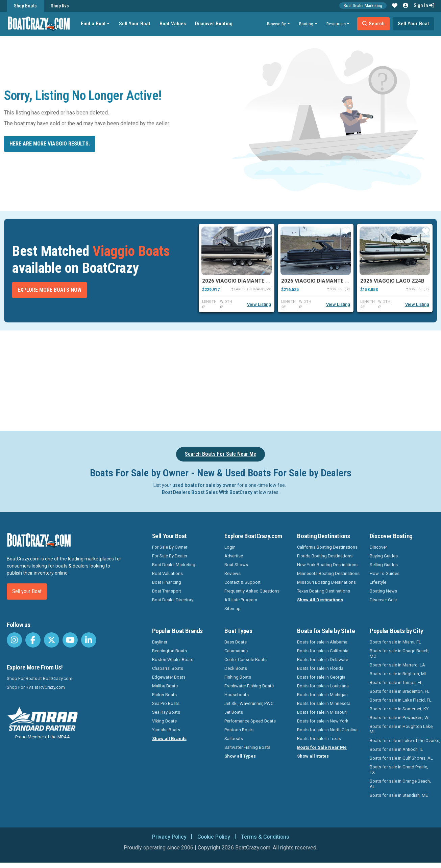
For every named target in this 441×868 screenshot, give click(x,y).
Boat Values (173, 24)
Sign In (424, 5)
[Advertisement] (246, 379)
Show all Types (240, 756)
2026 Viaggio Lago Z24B (392, 281)
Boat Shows (236, 565)
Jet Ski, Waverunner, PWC (249, 703)
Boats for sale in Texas (319, 739)
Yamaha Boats (166, 730)
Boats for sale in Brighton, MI (398, 674)
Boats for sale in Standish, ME (399, 795)
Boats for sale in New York (323, 721)
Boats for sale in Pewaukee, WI (400, 718)
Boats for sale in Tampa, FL (396, 682)
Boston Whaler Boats (173, 660)
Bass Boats (236, 642)
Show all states (313, 756)
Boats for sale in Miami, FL (395, 642)
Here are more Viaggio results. (50, 144)
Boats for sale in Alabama (322, 642)
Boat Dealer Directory (173, 600)
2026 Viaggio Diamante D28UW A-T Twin (255, 281)
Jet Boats (234, 712)
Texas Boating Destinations (324, 591)
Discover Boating (214, 24)
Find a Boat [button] (94, 24)
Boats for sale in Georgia (321, 677)
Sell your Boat (27, 591)
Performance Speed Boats (250, 721)
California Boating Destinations (327, 547)
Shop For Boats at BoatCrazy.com (40, 678)
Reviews (232, 573)
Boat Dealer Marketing (363, 6)
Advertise (234, 556)
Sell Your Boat (135, 24)
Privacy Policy (168, 837)
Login (230, 547)
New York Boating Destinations (327, 565)
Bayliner (160, 642)
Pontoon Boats (239, 730)
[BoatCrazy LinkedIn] (89, 640)
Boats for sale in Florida (320, 668)
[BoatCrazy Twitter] (52, 640)
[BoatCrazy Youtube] (70, 640)
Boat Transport (167, 591)
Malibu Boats (165, 686)
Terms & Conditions (266, 837)
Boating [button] (306, 24)
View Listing (259, 304)
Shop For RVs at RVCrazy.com (36, 687)
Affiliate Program (241, 600)
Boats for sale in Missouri (322, 712)
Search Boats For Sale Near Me (220, 454)
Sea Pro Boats (166, 703)
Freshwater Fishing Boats (249, 686)
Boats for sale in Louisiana (323, 686)
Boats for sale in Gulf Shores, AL (401, 758)
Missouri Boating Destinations (326, 582)
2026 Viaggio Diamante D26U (320, 281)
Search (373, 24)
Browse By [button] (276, 24)
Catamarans (236, 651)
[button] (395, 6)
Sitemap (232, 609)
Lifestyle (378, 582)
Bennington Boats (169, 651)
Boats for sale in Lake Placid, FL (401, 700)
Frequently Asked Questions (252, 591)
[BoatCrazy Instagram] (14, 640)
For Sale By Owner (170, 547)
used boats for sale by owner (204, 485)
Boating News (383, 591)
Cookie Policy (213, 837)
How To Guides (385, 573)
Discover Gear (383, 600)
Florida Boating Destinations (325, 556)
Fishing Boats (238, 677)
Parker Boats (164, 695)
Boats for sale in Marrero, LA (397, 665)
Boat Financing (167, 582)
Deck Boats (236, 668)
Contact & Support (242, 582)
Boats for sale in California (323, 651)
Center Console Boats (246, 660)
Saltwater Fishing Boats (247, 747)
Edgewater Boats (169, 677)
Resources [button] (336, 24)
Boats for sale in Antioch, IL (396, 749)
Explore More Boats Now (50, 290)
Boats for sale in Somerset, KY (399, 709)
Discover (378, 547)
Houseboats (237, 695)
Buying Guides (384, 556)
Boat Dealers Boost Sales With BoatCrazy (207, 492)
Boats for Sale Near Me (322, 747)
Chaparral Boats (168, 668)
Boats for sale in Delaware (323, 660)
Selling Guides (384, 565)
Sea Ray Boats (166, 712)
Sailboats (234, 739)
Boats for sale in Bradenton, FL (400, 691)
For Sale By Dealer (170, 556)
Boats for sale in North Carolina (327, 730)
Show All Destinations (320, 600)
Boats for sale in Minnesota (324, 703)
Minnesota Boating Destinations (328, 573)
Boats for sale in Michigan (322, 695)
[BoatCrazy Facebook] (33, 640)
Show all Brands (169, 739)
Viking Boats (164, 721)
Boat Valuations (167, 573)
